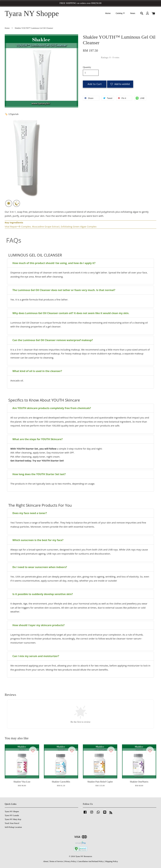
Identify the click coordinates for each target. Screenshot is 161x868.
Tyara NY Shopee (12, 811)
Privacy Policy (70, 861)
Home (108, 13)
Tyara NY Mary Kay (13, 819)
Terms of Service (56, 861)
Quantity (87, 67)
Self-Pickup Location (13, 827)
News (133, 13)
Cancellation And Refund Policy (91, 861)
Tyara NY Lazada (12, 815)
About (46, 861)
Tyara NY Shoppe (32, 13)
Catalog (120, 13)
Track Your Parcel (12, 823)
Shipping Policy (111, 861)
